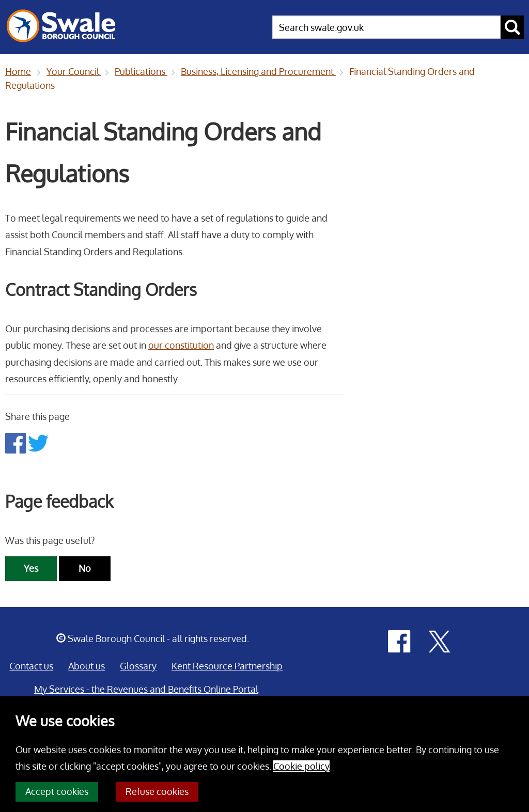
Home (18, 71)
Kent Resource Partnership (227, 666)
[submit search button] (512, 27)
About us (87, 666)
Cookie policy (301, 766)
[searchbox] (386, 27)
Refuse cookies (157, 791)
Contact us (31, 666)
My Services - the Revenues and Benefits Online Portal (146, 689)
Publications (141, 71)
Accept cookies (57, 791)
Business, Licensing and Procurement (258, 71)
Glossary (138, 666)
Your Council (74, 71)
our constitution (181, 345)
